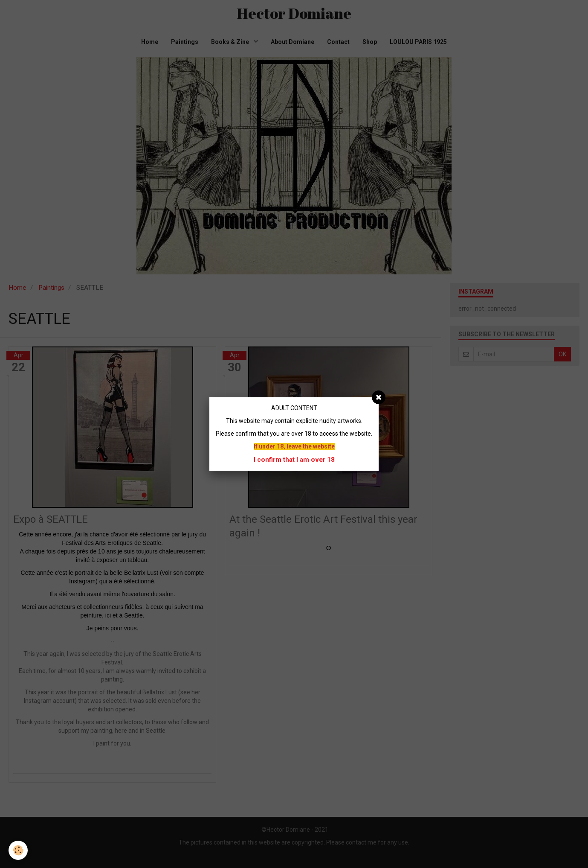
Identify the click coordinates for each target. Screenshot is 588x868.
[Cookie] (18, 850)
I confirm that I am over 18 (294, 460)
